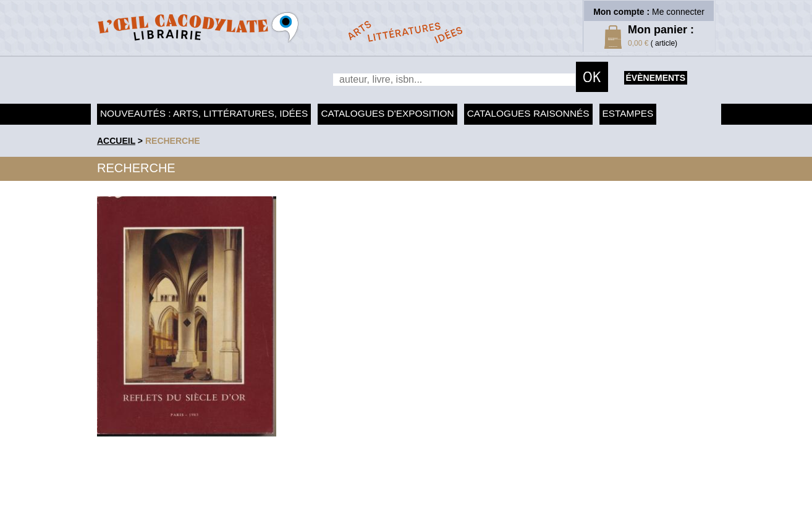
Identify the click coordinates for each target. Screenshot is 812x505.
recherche (173, 141)
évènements (656, 78)
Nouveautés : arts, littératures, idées (204, 113)
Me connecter (678, 12)
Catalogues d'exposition (387, 113)
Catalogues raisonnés (528, 113)
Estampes (628, 113)
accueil (116, 141)
